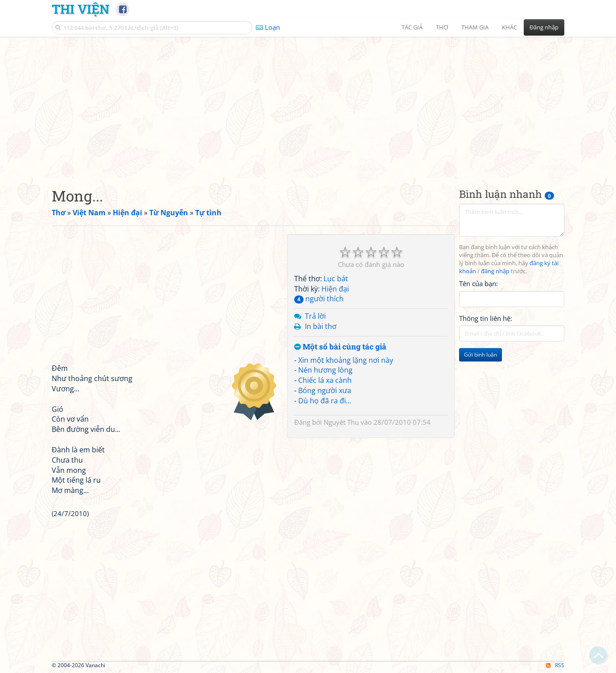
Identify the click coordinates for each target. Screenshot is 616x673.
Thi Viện (80, 9)
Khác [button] (509, 27)
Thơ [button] (442, 27)
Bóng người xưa (325, 390)
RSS (555, 665)
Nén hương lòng (325, 370)
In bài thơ (321, 326)
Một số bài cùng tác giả (340, 347)
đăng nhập (495, 271)
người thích (319, 299)
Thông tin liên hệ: (486, 318)
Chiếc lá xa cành (325, 380)
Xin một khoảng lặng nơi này (346, 360)
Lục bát (336, 279)
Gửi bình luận (480, 355)
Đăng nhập (544, 27)
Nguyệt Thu (341, 422)
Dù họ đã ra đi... (325, 401)
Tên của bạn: (478, 283)
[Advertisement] (308, 105)
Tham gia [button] (475, 27)
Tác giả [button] (412, 27)
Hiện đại (335, 289)
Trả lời (315, 316)
